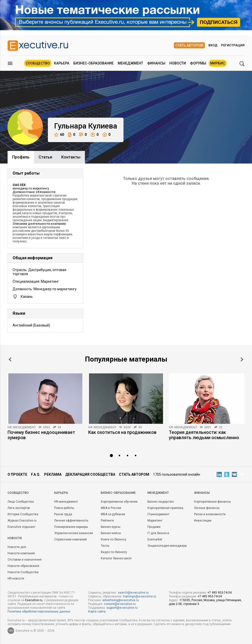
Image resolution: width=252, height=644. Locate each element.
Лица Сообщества (21, 502)
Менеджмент (130, 63)
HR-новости (16, 578)
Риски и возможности (210, 514)
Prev (10, 359)
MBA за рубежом (113, 514)
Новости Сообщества (23, 572)
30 (140, 427)
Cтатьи (45, 157)
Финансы (156, 63)
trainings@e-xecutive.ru (140, 596)
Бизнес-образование (93, 63)
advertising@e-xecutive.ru (121, 600)
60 (59, 135)
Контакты (71, 157)
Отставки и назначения (25, 560)
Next (242, 359)
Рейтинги (107, 521)
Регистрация (233, 45)
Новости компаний (21, 553)
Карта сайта (97, 611)
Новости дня (17, 547)
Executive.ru (34, 600)
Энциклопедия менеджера (167, 546)
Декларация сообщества (90, 474)
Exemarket (155, 539)
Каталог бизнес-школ (116, 558)
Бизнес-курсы (111, 527)
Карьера (62, 63)
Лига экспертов (19, 508)
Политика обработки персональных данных (39, 611)
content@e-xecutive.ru (120, 604)
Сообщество (38, 63)
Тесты (105, 546)
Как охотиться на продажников (122, 432)
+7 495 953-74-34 (219, 593)
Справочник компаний (70, 539)
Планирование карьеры (71, 527)
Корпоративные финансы (212, 502)
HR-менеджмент (22, 427)
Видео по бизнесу (114, 552)
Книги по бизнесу (114, 539)
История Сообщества (23, 514)
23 (220, 427)
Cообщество (18, 493)
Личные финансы (207, 508)
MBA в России (111, 508)
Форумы (198, 63)
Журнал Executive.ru (22, 521)
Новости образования (23, 566)
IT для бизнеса (158, 533)
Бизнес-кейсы (111, 533)
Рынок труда (63, 514)
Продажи (154, 527)
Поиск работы (64, 508)
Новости (178, 63)
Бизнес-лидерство (161, 502)
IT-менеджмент (158, 514)
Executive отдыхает (21, 527)
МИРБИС (218, 63)
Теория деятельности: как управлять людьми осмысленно (204, 435)
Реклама (53, 474)
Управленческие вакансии (74, 533)
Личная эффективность (71, 521)
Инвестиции (203, 521)
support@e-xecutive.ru (122, 608)
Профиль (21, 157)
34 (59, 427)
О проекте (17, 474)
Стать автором (189, 45)
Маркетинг (155, 521)
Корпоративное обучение (119, 502)
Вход (213, 45)
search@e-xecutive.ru (133, 593)
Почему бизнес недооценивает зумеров (41, 435)
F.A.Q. (36, 474)
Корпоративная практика (165, 508)
